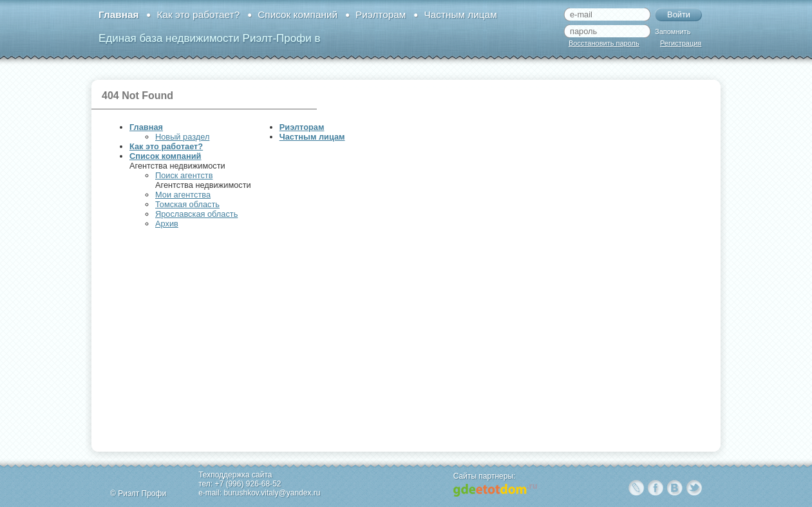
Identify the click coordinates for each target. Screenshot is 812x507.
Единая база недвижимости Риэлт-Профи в (209, 38)
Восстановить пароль (604, 43)
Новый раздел (182, 137)
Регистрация (681, 43)
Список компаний (297, 14)
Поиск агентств (184, 175)
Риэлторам (381, 14)
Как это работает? (198, 14)
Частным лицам (460, 14)
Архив (167, 224)
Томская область (187, 204)
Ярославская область (196, 214)
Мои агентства (183, 195)
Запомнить (673, 32)
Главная (118, 14)
